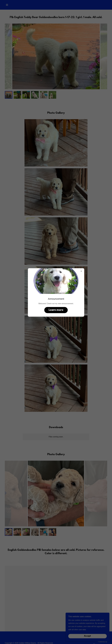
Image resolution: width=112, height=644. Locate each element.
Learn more (56, 310)
